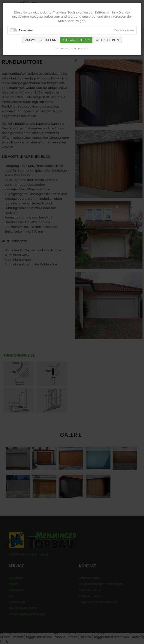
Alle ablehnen (107, 40)
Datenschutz (80, 49)
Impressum (63, 49)
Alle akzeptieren (76, 40)
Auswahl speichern (41, 40)
